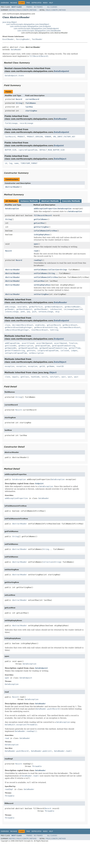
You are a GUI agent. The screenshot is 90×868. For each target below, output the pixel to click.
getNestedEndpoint (54, 307)
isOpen (74, 351)
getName (50, 366)
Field (19, 10)
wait (64, 377)
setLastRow (39, 281)
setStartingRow (41, 294)
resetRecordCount (40, 330)
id (6, 163)
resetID (60, 366)
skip (57, 312)
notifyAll (55, 377)
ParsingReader (23, 39)
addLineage (10, 307)
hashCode (35, 377)
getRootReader (41, 309)
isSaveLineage (12, 312)
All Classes (52, 7)
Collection (54, 270)
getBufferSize (36, 307)
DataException (12, 209)
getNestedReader (72, 307)
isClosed (65, 351)
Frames (29, 7)
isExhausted (56, 309)
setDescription (36, 353)
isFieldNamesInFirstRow (45, 231)
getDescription (26, 346)
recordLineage (26, 123)
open (36, 244)
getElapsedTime (43, 346)
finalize (73, 343)
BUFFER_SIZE (11, 150)
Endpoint (59, 146)
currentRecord (32, 99)
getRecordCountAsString (46, 327)
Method (33, 10)
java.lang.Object (10, 22)
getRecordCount (70, 325)
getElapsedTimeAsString (64, 346)
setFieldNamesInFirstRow (46, 277)
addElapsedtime (12, 343)
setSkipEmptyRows (42, 285)
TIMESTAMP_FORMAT (29, 163)
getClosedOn (11, 346)
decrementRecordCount (23, 325)
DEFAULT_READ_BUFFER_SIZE (52, 150)
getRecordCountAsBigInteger (18, 327)
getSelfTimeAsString (15, 351)
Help (51, 3)
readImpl (38, 260)
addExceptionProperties (45, 209)
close (7, 325)
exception (10, 366)
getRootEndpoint (24, 309)
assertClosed (28, 343)
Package (14, 3)
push (34, 312)
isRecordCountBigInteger (17, 330)
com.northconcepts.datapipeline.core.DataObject (28, 24)
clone (7, 377)
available (22, 307)
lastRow (29, 107)
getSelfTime (75, 348)
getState (31, 351)
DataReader (16, 50)
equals (15, 377)
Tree (28, 3)
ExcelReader (8, 39)
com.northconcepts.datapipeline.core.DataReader (39, 31)
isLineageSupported (73, 309)
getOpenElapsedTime (28, 348)
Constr (25, 10)
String (19, 103)
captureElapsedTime (28, 150)
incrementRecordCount (70, 327)
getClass (25, 377)
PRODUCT (21, 137)
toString (54, 330)
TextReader (37, 39)
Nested (12, 10)
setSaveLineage (46, 312)
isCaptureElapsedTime (48, 351)
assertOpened (60, 343)
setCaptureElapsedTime (16, 353)
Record (19, 99)
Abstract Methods (50, 201)
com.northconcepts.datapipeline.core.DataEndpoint (36, 29)
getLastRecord (54, 325)
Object (53, 373)
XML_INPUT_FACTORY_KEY (64, 137)
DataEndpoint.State (14, 76)
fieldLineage (11, 123)
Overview (5, 3)
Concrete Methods (71, 201)
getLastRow (39, 223)
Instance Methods (29, 201)
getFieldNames (41, 219)
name (16, 163)
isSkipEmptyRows (42, 235)
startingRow (31, 111)
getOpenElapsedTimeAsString (53, 348)
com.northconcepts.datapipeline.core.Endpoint (30, 26)
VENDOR (48, 137)
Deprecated (36, 3)
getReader (10, 309)
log (11, 163)
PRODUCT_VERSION (35, 137)
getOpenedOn (11, 348)
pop (28, 312)
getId (42, 366)
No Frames (38, 7)
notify (45, 377)
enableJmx (40, 325)
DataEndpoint (61, 71)
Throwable (37, 766)
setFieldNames (41, 270)
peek (23, 312)
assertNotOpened (44, 343)
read (36, 251)
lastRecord (10, 137)
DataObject (60, 159)
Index (45, 3)
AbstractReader (13, 187)
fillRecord (39, 215)
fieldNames (31, 103)
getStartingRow (41, 227)
